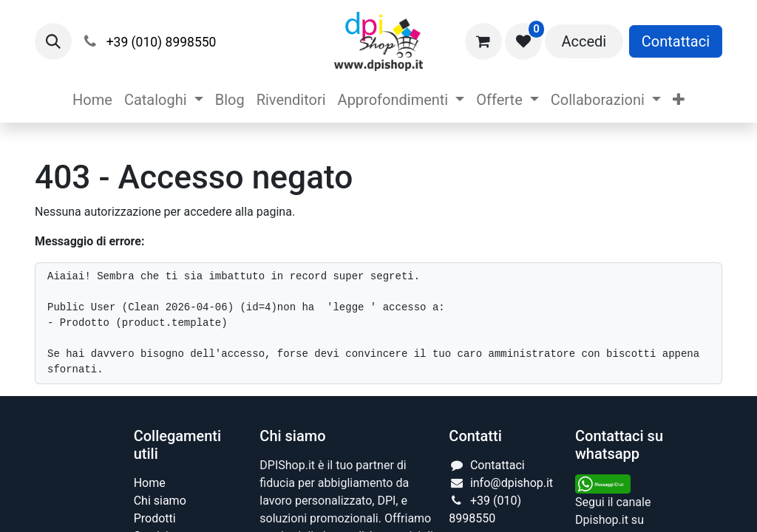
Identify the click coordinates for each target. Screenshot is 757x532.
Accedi (584, 41)
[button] (53, 41)
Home (150, 483)
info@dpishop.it (512, 483)
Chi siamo (160, 501)
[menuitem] (92, 100)
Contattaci (676, 41)
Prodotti (155, 518)
